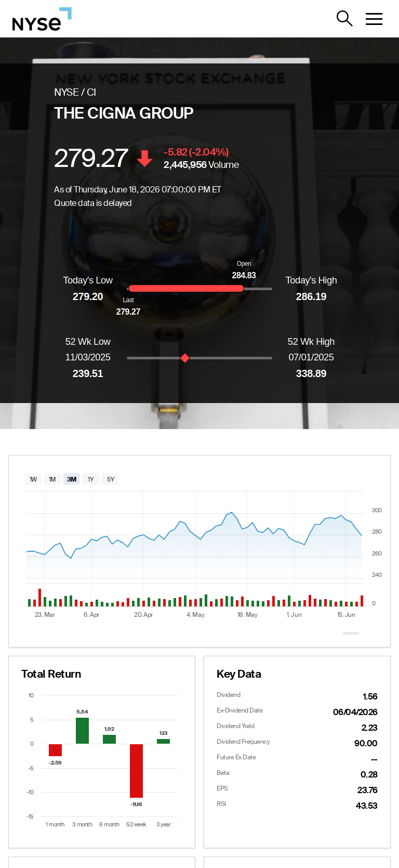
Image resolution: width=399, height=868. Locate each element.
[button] (374, 19)
